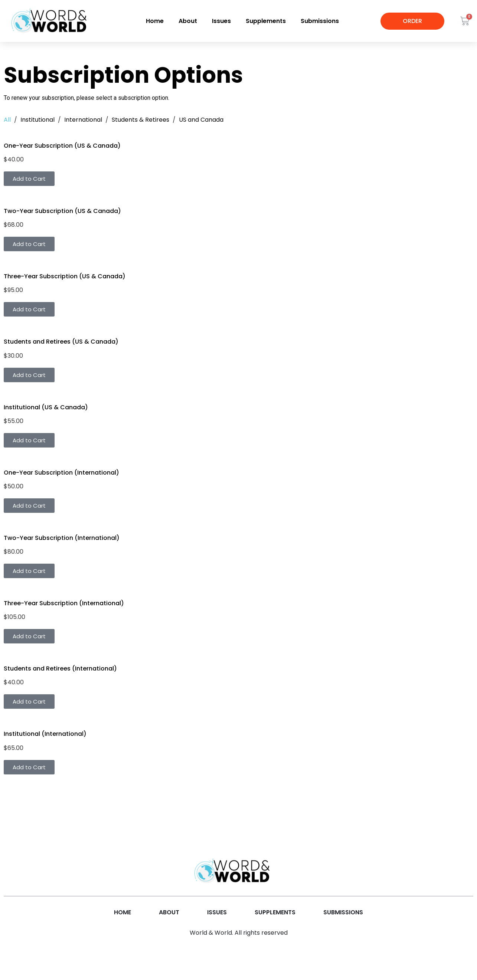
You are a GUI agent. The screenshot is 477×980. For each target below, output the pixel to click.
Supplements (266, 21)
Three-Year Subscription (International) (64, 603)
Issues (221, 21)
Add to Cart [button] (29, 179)
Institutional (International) (45, 734)
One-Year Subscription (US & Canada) (62, 146)
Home (155, 21)
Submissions (320, 21)
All (7, 120)
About (188, 21)
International (83, 120)
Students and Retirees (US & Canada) (61, 342)
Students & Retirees (141, 120)
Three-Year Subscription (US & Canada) (65, 276)
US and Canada (201, 120)
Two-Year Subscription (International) (62, 538)
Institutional (37, 120)
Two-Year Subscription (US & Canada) (62, 211)
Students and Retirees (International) (60, 668)
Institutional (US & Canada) (46, 407)
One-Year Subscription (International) (61, 473)
